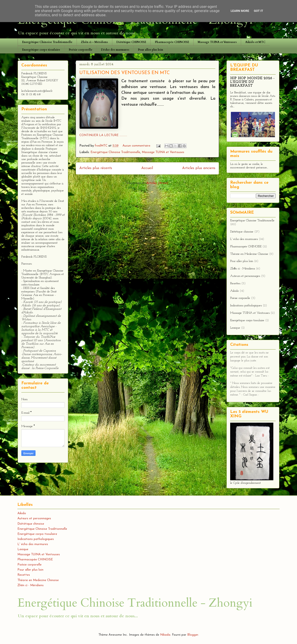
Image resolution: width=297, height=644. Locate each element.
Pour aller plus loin (150, 50)
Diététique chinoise (242, 232)
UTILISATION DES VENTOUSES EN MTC (125, 73)
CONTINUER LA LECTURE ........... (103, 135)
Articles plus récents (96, 168)
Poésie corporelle (81, 50)
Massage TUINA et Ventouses (217, 42)
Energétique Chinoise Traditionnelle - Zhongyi (135, 603)
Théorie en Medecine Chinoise (249, 254)
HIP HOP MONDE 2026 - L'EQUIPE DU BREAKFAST (252, 82)
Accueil (147, 168)
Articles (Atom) (157, 183)
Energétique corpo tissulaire (41, 50)
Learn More (240, 11)
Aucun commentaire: (137, 146)
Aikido (234, 291)
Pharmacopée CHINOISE (172, 42)
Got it (258, 11)
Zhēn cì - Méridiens (94, 42)
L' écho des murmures (244, 239)
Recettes (235, 283)
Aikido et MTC (255, 42)
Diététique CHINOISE (131, 42)
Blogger (193, 635)
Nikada (165, 635)
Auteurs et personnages (245, 276)
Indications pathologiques (246, 306)
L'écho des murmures (115, 50)
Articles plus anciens (199, 168)
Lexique (235, 328)
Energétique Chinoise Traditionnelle (47, 42)
